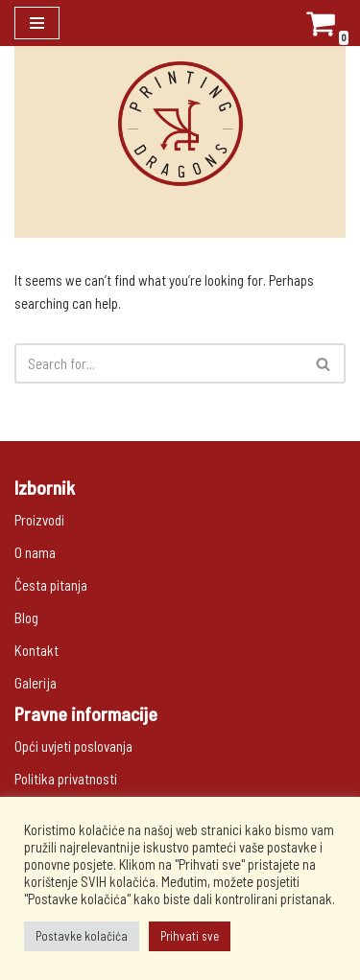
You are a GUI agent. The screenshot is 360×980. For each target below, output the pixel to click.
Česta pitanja (51, 585)
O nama (35, 552)
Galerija (36, 683)
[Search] (158, 363)
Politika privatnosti (66, 779)
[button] (323, 364)
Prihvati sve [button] (190, 936)
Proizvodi (39, 520)
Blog (26, 618)
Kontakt (36, 650)
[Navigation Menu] (37, 23)
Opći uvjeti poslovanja (73, 746)
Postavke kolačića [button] (82, 936)
